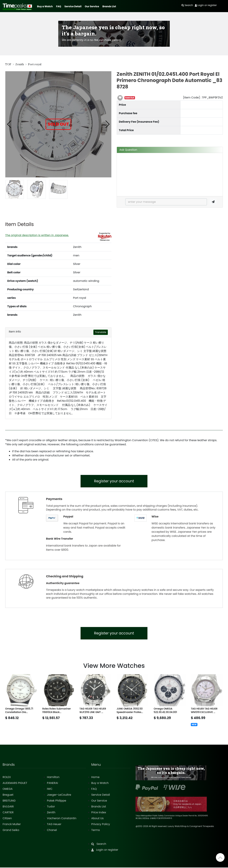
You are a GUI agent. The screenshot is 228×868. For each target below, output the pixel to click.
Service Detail (73, 6)
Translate (101, 332)
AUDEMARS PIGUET (15, 783)
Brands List (109, 6)
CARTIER (8, 813)
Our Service (92, 6)
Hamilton (53, 778)
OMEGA (8, 789)
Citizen (7, 819)
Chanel (52, 831)
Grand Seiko (11, 831)
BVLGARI (8, 807)
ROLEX (7, 778)
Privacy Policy (101, 825)
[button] (9, 124)
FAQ (59, 6)
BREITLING (9, 801)
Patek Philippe (56, 801)
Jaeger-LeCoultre (59, 795)
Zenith (20, 64)
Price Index (99, 813)
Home (95, 778)
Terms (96, 831)
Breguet (8, 795)
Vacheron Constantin (62, 819)
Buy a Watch (45, 6)
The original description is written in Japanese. (37, 235)
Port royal (35, 64)
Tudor (51, 807)
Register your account (114, 481)
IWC (50, 789)
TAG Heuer (54, 825)
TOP (8, 64)
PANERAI (52, 783)
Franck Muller (12, 825)
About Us (97, 819)
